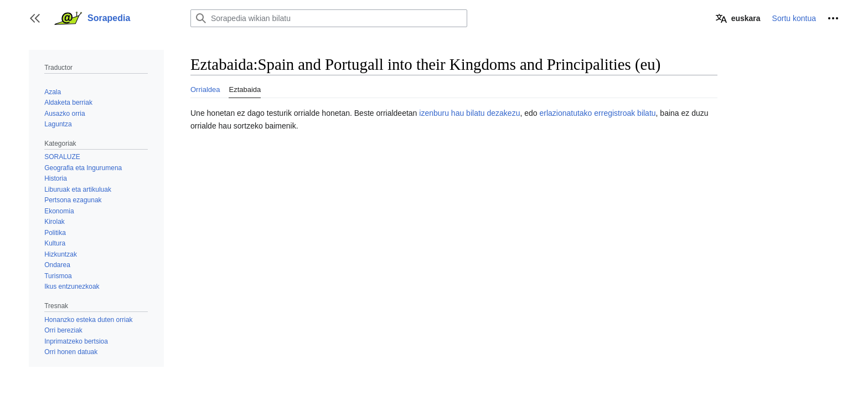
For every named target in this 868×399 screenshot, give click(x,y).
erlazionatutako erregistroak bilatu (597, 113)
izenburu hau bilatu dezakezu (469, 113)
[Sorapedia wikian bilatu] (329, 18)
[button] (35, 18)
